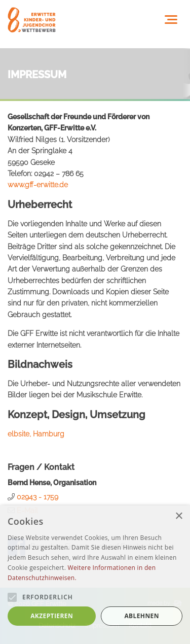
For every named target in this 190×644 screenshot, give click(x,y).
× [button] (179, 516)
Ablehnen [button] (141, 616)
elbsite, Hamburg (36, 434)
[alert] (95, 575)
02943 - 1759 (37, 497)
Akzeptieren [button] (52, 616)
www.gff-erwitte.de (38, 185)
